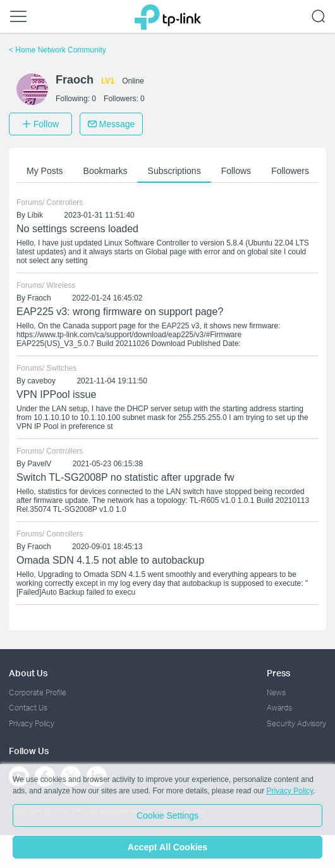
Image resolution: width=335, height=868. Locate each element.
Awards (279, 708)
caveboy (41, 381)
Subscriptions (174, 171)
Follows (236, 171)
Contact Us (28, 708)
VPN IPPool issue (56, 394)
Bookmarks (106, 171)
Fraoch (39, 298)
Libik (35, 215)
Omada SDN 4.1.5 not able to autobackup (110, 560)
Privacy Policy (32, 723)
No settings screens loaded (77, 229)
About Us (28, 673)
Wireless (61, 285)
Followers (290, 171)
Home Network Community (58, 50)
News (276, 692)
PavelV (39, 464)
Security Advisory (296, 723)
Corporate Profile (38, 692)
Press (278, 673)
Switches (61, 368)
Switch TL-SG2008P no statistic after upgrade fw (125, 477)
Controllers (64, 202)
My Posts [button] (45, 171)
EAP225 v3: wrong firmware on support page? (120, 312)
